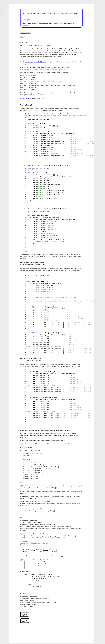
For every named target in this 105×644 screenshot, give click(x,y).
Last (2, 10)
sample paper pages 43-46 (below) (35, 62)
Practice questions (26, 98)
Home (3, 4)
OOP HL (3, 7)
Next (3, 12)
